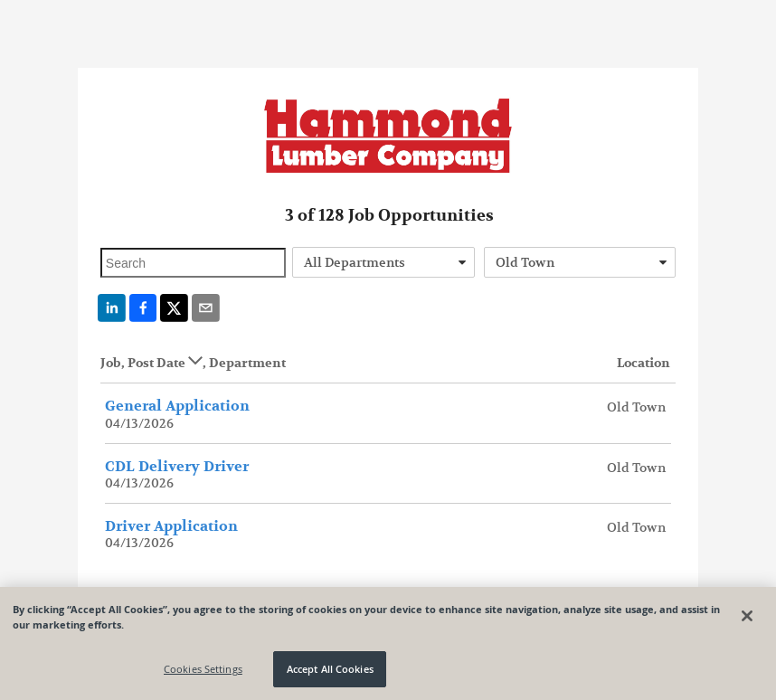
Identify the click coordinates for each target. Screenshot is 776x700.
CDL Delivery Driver (177, 467)
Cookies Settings (203, 669)
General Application (177, 406)
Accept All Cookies (330, 669)
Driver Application (171, 526)
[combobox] (383, 262)
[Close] (747, 616)
